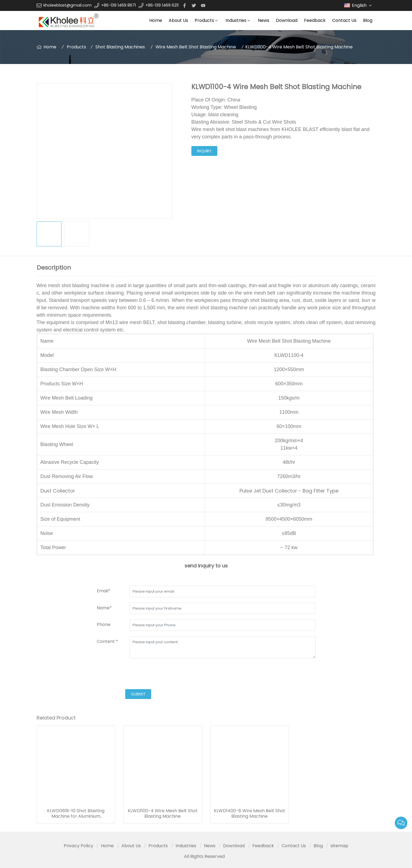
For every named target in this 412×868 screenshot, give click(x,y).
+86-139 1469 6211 (162, 5)
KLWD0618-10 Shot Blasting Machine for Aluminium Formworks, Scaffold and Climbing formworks (76, 814)
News (264, 20)
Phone (104, 624)
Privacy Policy (78, 846)
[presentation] (138, 674)
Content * (107, 641)
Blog (368, 20)
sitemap (339, 846)
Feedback (315, 20)
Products (204, 20)
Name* (104, 608)
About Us (178, 20)
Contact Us (344, 20)
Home (156, 20)
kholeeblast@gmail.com (68, 5)
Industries (236, 20)
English (362, 5)
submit (138, 694)
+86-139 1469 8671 (119, 5)
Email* (104, 591)
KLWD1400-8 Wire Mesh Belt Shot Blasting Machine (249, 814)
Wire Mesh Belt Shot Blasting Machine (196, 47)
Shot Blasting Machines (120, 47)
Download (287, 20)
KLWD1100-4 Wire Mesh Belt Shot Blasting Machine (163, 814)
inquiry (204, 151)
